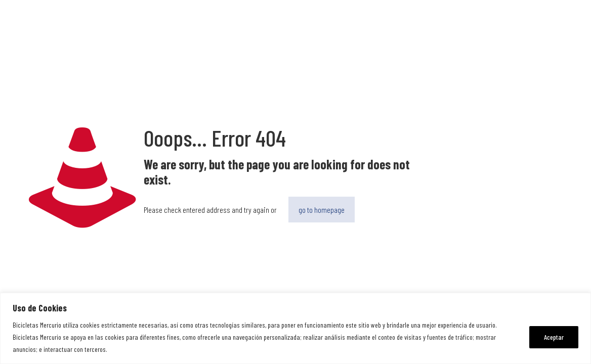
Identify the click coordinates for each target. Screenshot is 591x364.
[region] (296, 328)
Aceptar (554, 337)
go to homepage (322, 210)
